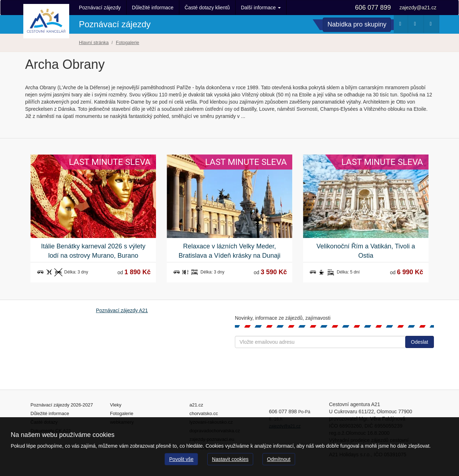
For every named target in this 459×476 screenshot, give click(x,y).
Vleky (116, 405)
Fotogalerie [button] (433, 25)
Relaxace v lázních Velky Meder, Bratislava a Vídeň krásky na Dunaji (229, 251)
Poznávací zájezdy (100, 8)
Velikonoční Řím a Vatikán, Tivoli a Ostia (366, 251)
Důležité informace (153, 8)
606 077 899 (373, 8)
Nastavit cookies (230, 459)
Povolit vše (181, 459)
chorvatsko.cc (204, 413)
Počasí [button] (402, 25)
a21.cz (196, 405)
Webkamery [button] (417, 25)
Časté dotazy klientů (207, 8)
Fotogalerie (122, 413)
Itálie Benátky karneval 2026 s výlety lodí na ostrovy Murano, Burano (93, 251)
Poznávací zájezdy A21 (122, 310)
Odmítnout (279, 459)
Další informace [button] (261, 8)
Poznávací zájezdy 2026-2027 (62, 405)
